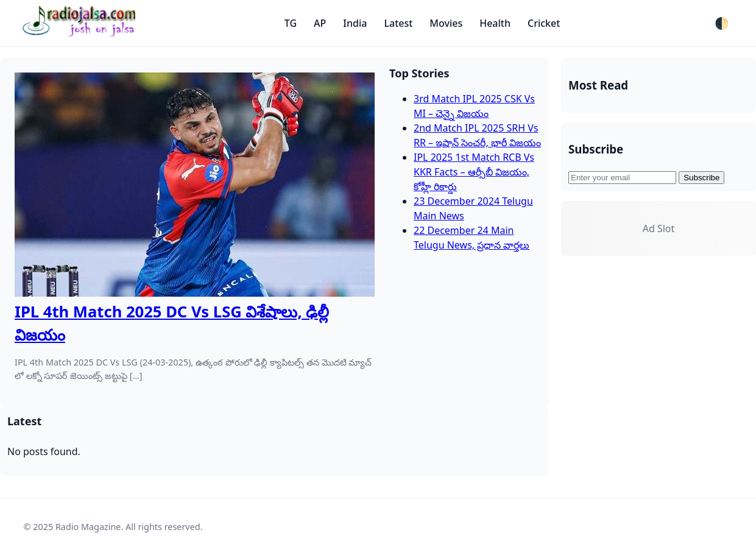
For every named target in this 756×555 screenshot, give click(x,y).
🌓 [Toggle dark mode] (722, 23)
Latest (398, 23)
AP (320, 23)
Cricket (544, 23)
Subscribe (701, 178)
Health (495, 23)
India (355, 23)
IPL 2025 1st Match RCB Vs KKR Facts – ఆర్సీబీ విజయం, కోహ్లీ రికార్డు (474, 172)
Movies (446, 23)
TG (291, 23)
